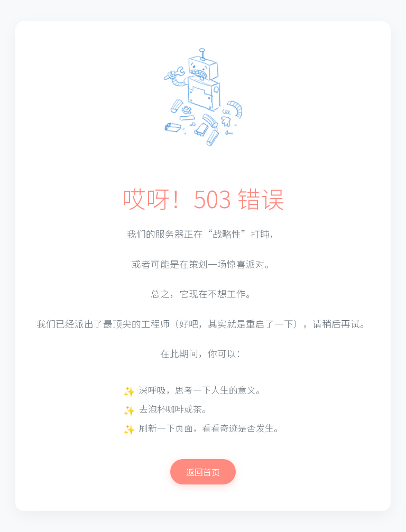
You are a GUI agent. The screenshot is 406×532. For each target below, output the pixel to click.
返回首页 (203, 472)
